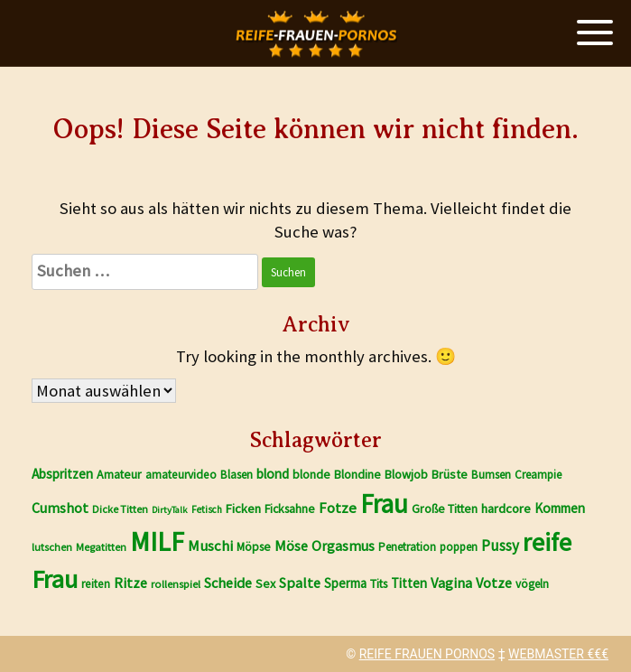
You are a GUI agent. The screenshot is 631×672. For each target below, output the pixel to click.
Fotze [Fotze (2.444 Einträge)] (338, 508)
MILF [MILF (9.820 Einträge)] (157, 541)
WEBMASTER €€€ (558, 654)
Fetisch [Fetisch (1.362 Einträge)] (207, 509)
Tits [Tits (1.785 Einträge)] (379, 583)
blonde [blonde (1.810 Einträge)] (311, 474)
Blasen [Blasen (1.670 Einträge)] (237, 475)
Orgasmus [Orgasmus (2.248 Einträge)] (343, 546)
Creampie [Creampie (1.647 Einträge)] (538, 475)
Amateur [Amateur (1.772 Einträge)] (119, 474)
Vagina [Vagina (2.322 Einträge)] (451, 583)
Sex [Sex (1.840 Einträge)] (265, 583)
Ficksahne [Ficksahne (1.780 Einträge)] (290, 509)
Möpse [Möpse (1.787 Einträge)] (254, 546)
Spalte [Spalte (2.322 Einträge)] (300, 583)
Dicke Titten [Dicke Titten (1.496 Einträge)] (120, 509)
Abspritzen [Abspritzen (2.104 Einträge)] (62, 474)
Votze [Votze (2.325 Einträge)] (494, 583)
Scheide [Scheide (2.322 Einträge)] (228, 583)
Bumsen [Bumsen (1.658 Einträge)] (491, 475)
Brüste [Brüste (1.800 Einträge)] (450, 474)
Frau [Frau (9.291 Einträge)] (384, 504)
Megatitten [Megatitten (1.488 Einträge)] (101, 547)
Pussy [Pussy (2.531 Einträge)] (500, 546)
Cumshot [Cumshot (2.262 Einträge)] (60, 508)
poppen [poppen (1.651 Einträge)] (459, 547)
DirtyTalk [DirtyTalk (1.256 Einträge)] (170, 510)
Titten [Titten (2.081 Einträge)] (409, 583)
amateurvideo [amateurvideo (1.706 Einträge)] (181, 475)
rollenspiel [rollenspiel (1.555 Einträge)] (176, 584)
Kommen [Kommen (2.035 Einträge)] (560, 508)
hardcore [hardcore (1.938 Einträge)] (506, 509)
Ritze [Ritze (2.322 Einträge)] (130, 583)
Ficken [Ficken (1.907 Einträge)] (243, 509)
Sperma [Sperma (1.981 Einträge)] (345, 583)
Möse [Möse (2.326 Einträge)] (291, 546)
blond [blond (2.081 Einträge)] (273, 474)
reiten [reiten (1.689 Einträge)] (96, 584)
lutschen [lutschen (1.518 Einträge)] (52, 547)
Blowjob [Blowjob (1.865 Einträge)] (406, 474)
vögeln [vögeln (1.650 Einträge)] (532, 584)
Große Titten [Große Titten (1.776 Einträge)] (445, 509)
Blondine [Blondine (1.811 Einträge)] (357, 474)
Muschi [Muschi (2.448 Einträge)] (210, 546)
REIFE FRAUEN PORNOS (427, 654)
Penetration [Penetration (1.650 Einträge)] (407, 547)
